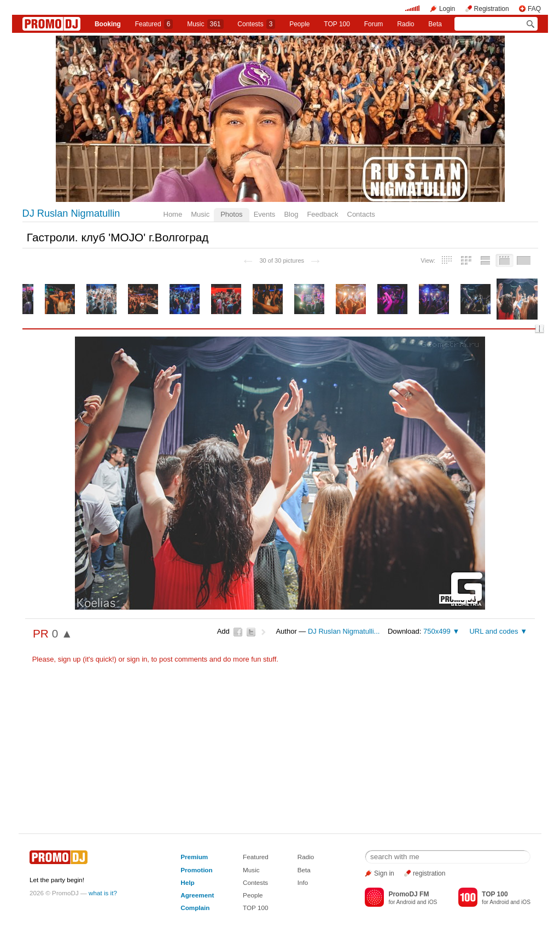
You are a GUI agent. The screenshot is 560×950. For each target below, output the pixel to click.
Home (173, 214)
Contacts (361, 214)
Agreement (197, 895)
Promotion (196, 870)
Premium (194, 857)
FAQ (534, 9)
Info (303, 882)
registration (429, 873)
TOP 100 (337, 24)
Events (265, 214)
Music (205, 24)
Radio (406, 24)
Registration (492, 9)
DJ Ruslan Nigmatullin (71, 213)
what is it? (103, 893)
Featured (154, 24)
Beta (435, 24)
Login (447, 9)
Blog (291, 214)
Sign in (384, 873)
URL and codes (494, 631)
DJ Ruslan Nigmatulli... (344, 631)
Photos (231, 214)
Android (406, 902)
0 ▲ (62, 633)
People (299, 24)
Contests (255, 882)
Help (187, 882)
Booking (108, 24)
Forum (374, 24)
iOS (432, 902)
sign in (137, 659)
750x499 (437, 631)
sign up (69, 659)
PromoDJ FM (409, 894)
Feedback (322, 214)
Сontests (256, 24)
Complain (195, 908)
